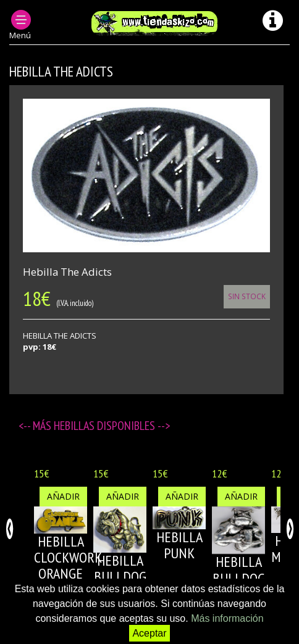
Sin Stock (247, 296)
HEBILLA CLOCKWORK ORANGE (68, 558)
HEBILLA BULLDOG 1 (120, 577)
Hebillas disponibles (106, 426)
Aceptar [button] (149, 633)
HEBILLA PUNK (179, 545)
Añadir (63, 496)
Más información (227, 618)
